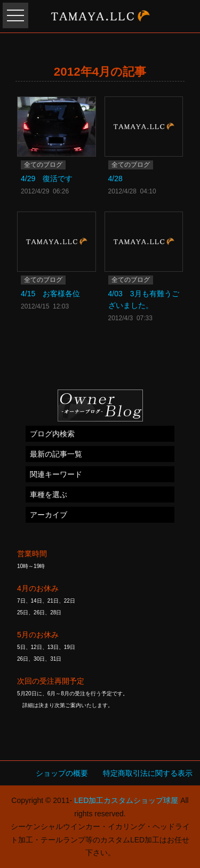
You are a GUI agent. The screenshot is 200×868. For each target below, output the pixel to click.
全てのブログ (43, 165)
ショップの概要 (62, 773)
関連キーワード (56, 474)
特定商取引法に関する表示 (148, 773)
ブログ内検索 (52, 434)
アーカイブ (49, 515)
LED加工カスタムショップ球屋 (126, 800)
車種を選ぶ (49, 494)
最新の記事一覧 (56, 454)
